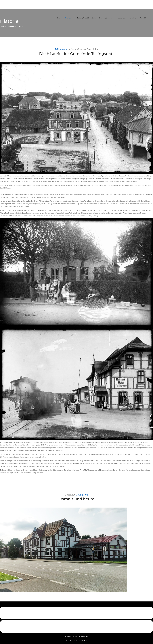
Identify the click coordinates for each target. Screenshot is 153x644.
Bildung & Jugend (106, 18)
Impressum (85, 636)
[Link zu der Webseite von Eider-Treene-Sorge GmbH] (76, 613)
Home (59, 18)
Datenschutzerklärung (72, 636)
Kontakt (143, 18)
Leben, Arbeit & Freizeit (86, 18)
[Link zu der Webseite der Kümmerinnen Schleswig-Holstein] (76, 626)
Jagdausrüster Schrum (17, 473)
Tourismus (121, 18)
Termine (133, 18)
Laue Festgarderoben (36, 473)
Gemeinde (69, 18)
